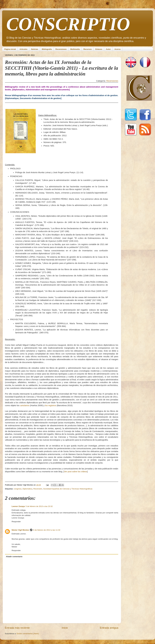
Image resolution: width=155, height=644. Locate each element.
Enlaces (99, 49)
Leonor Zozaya (18, 506)
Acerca (117, 49)
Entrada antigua (109, 628)
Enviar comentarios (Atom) (28, 634)
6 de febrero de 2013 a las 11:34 (47, 530)
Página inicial (10, 49)
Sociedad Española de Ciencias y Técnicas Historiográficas (68, 489)
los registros (51, 405)
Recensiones (61, 49)
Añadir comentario (14, 557)
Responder (16, 522)
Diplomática (27, 489)
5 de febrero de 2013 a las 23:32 (39, 506)
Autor (108, 49)
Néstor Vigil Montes (20, 530)
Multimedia (75, 49)
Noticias (35, 49)
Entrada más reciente (17, 628)
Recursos (88, 49)
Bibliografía (47, 49)
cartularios (25, 405)
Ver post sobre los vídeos (76, 472)
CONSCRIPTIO (68, 24)
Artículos (23, 49)
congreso (18, 489)
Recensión (38, 489)
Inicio (65, 628)
